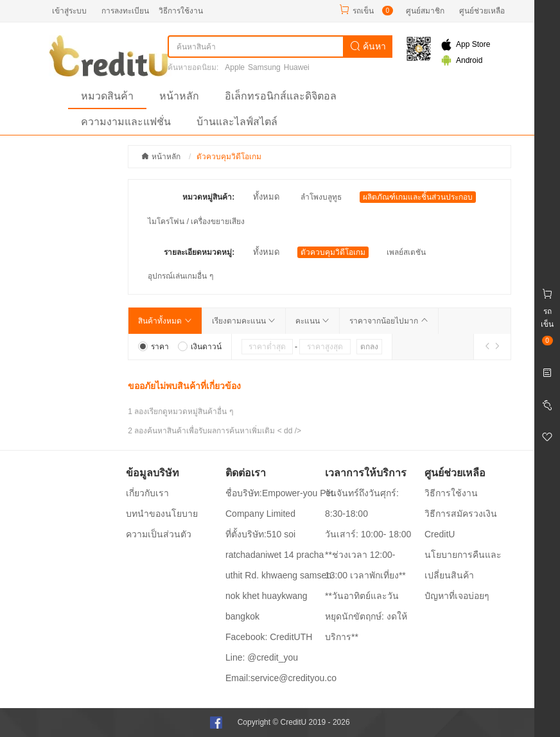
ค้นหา (368, 46)
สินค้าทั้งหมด (165, 321)
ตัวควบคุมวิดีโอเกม (333, 252)
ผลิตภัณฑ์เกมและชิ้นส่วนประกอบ (418, 197)
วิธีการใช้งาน (181, 11)
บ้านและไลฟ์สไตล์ (237, 122)
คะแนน (312, 321)
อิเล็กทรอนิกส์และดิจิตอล (281, 96)
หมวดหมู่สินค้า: (208, 197)
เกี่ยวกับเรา (147, 493)
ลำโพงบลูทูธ (321, 197)
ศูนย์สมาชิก (425, 11)
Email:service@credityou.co (281, 678)
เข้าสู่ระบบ (69, 11)
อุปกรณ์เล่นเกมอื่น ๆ (180, 276)
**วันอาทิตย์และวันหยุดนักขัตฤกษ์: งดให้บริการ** (366, 616)
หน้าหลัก (179, 96)
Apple (235, 67)
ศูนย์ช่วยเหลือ (482, 11)
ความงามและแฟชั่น (126, 122)
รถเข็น (363, 11)
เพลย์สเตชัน (406, 252)
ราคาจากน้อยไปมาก (389, 321)
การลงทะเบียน (125, 11)
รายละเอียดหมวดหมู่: (199, 252)
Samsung (264, 67)
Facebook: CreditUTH (269, 637)
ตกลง (369, 347)
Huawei (297, 67)
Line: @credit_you (262, 657)
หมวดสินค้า (107, 96)
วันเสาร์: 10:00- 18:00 (368, 534)
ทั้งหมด (266, 197)
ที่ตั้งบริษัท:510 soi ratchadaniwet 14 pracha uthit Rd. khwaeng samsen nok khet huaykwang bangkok (278, 575)
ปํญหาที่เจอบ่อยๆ (457, 596)
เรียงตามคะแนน (244, 321)
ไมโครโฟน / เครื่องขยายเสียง (196, 221)
